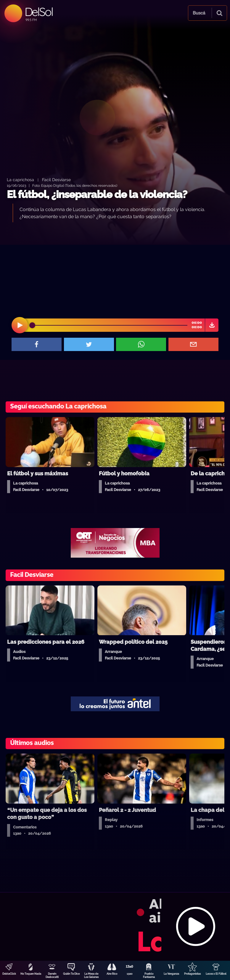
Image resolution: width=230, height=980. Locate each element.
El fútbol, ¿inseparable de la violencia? (97, 194)
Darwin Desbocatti (52, 975)
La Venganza (171, 974)
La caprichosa (20, 180)
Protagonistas (192, 974)
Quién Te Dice (71, 974)
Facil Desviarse (56, 180)
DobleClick (9, 974)
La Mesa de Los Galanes (91, 975)
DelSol (39, 12)
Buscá (199, 13)
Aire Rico (112, 974)
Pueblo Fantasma (149, 975)
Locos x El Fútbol (216, 974)
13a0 (130, 974)
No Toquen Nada (31, 974)
